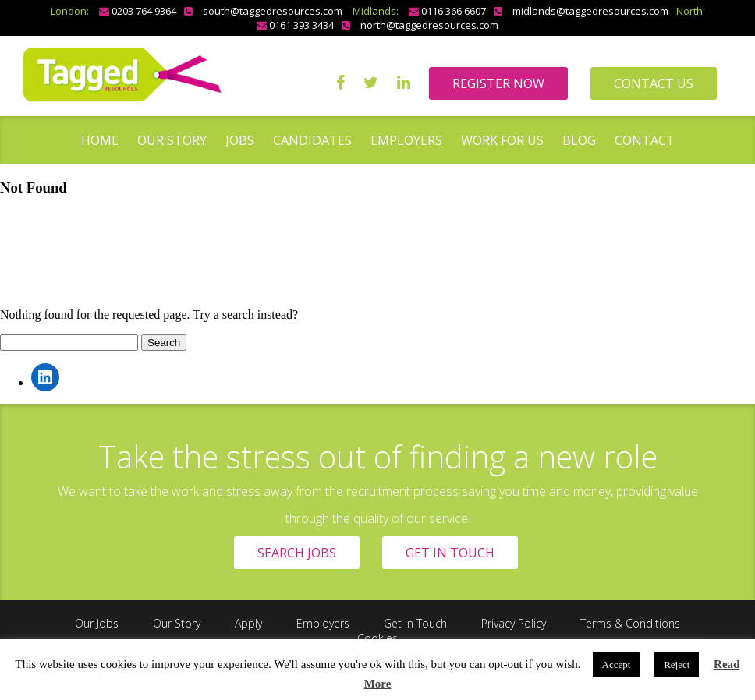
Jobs (240, 140)
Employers (406, 140)
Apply (248, 623)
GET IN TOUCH (450, 553)
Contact (645, 140)
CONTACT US (654, 83)
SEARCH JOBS (297, 553)
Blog (579, 140)
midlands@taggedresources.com (590, 11)
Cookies (377, 638)
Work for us (502, 140)
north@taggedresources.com (429, 25)
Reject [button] (677, 665)
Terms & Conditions (630, 623)
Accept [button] (617, 665)
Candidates (312, 140)
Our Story (172, 140)
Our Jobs (97, 623)
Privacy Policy (514, 623)
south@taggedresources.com (273, 11)
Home (100, 140)
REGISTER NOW (498, 83)
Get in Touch (415, 623)
